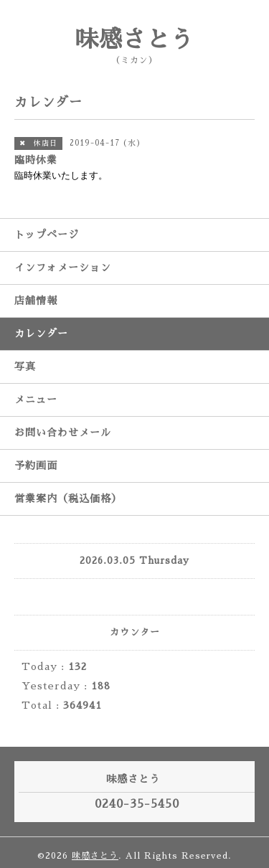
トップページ (47, 235)
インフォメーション (63, 268)
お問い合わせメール (63, 433)
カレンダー (41, 334)
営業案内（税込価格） (68, 499)
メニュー (36, 400)
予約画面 (36, 466)
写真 (25, 367)
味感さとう (134, 39)
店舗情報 (36, 301)
